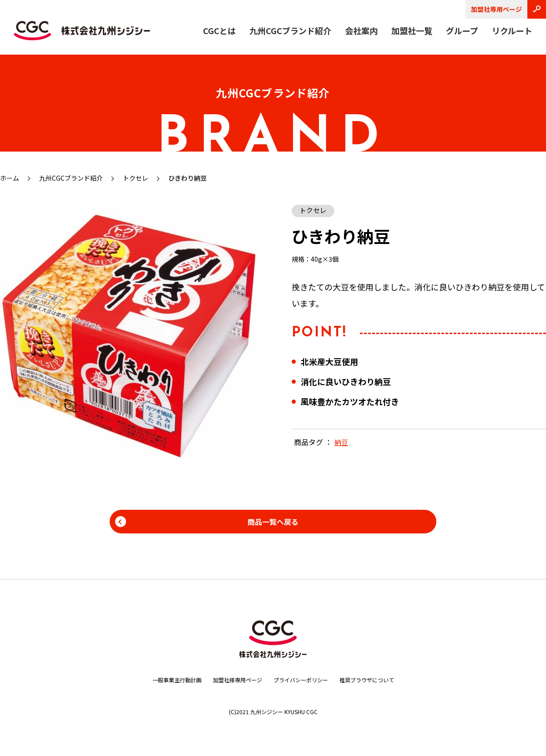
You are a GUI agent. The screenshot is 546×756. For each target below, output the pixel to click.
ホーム (10, 178)
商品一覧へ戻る (273, 522)
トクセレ (136, 178)
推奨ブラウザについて (379, 680)
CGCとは (219, 30)
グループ (462, 30)
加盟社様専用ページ (233, 680)
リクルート (512, 30)
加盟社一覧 (412, 30)
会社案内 (361, 30)
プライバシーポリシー (304, 680)
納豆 (342, 443)
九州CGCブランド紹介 (290, 30)
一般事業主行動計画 (164, 680)
